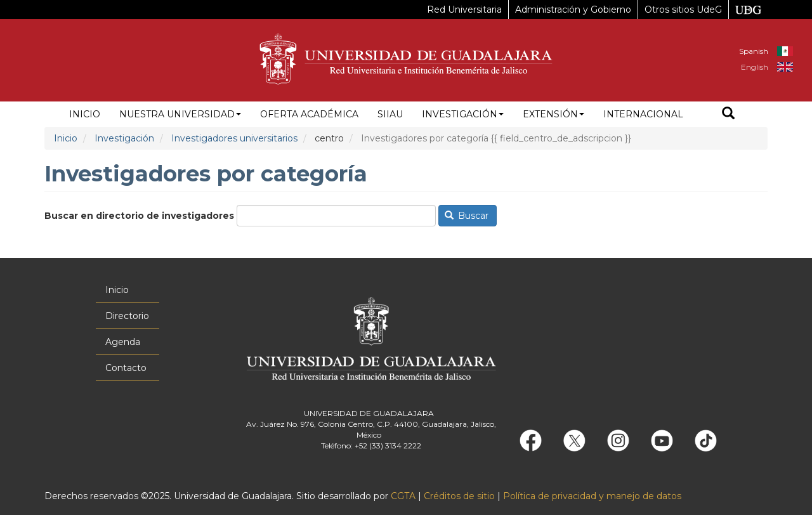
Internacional (643, 114)
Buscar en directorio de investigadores (139, 216)
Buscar (467, 216)
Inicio (85, 114)
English (755, 67)
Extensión (553, 114)
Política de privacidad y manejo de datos (592, 496)
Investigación (463, 114)
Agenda (123, 342)
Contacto (126, 368)
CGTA (403, 496)
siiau (390, 114)
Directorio (127, 316)
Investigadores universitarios (234, 138)
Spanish (754, 51)
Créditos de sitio (459, 496)
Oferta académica (309, 114)
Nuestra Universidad (180, 114)
